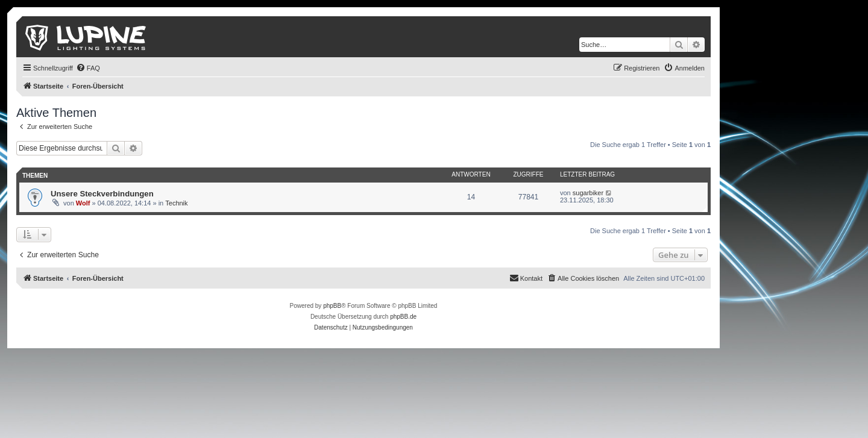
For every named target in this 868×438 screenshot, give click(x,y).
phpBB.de (403, 317)
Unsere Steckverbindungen (102, 194)
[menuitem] (88, 68)
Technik (176, 203)
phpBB (332, 306)
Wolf (83, 203)
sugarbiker (588, 193)
